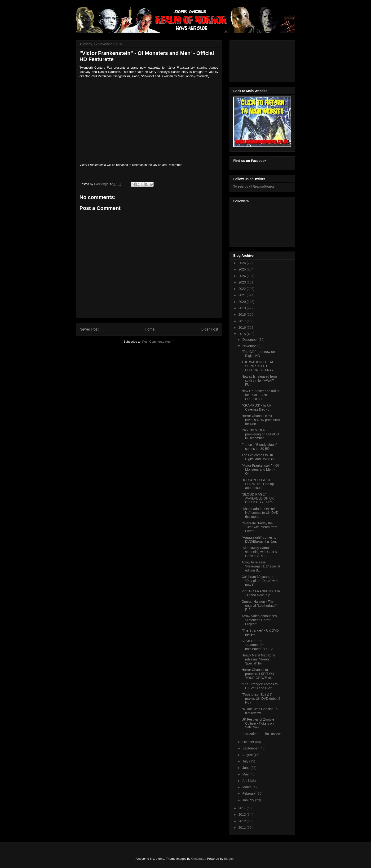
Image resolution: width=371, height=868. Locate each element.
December (250, 340)
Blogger (229, 859)
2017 (243, 321)
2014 (243, 808)
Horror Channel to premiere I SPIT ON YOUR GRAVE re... (258, 674)
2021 (243, 295)
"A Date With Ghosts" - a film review (260, 711)
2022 (243, 289)
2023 (243, 282)
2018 (243, 314)
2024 (243, 276)
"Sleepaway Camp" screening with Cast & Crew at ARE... (259, 552)
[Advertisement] (255, 60)
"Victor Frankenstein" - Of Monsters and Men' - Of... (260, 469)
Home (150, 329)
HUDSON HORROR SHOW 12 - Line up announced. (258, 484)
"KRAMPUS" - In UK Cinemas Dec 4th (257, 407)
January (249, 800)
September (251, 748)
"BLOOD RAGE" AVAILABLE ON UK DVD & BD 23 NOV (258, 498)
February (249, 793)
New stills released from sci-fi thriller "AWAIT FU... (259, 381)
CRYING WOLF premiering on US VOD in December (260, 434)
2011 (243, 828)
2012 (243, 821)
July (246, 761)
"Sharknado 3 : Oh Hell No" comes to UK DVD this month (260, 513)
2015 (243, 334)
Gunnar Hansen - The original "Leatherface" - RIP (260, 606)
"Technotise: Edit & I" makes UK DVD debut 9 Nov (261, 699)
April (246, 781)
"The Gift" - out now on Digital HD (258, 354)
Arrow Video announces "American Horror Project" (259, 620)
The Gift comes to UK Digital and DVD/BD (258, 457)
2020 (243, 302)
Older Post (209, 329)
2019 (243, 308)
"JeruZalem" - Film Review (261, 734)
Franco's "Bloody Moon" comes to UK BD (259, 447)
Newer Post (89, 329)
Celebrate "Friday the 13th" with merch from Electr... (259, 527)
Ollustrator (198, 859)
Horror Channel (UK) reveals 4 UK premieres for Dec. (261, 420)
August (248, 755)
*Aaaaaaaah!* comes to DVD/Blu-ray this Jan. (259, 539)
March (247, 787)
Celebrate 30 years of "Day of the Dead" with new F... (260, 581)
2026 (243, 263)
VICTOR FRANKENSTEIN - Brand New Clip (261, 593)
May (246, 774)
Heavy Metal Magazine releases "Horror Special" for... (258, 659)
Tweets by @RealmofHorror (254, 186)
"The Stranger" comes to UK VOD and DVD (260, 686)
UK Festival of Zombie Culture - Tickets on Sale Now (258, 723)
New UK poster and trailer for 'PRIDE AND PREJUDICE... (261, 395)
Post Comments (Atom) (158, 342)
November (250, 346)
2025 (243, 269)
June (246, 768)
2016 (243, 328)
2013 (243, 815)
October (249, 742)
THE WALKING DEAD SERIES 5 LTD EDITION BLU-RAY (258, 366)
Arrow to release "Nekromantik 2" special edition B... (261, 566)
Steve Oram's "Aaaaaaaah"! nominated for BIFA (258, 645)
